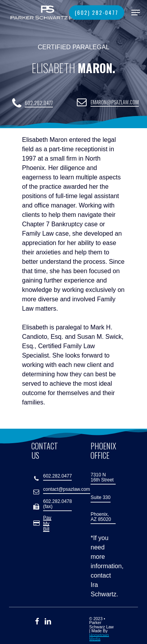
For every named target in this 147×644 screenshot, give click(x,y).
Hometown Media (99, 637)
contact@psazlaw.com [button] (67, 489)
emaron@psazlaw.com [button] (115, 103)
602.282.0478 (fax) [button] (57, 504)
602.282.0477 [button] (39, 103)
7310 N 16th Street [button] (102, 478)
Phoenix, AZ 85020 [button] (101, 517)
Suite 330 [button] (101, 498)
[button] (136, 13)
